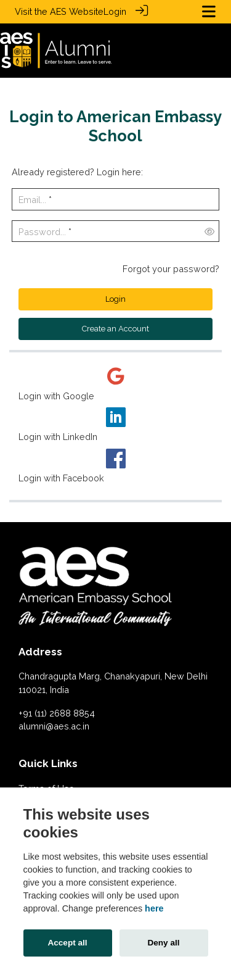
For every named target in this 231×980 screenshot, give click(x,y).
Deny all (163, 943)
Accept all (67, 943)
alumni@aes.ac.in (54, 725)
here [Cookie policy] (154, 908)
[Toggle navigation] (209, 11)
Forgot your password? (171, 268)
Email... (32, 199)
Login (115, 11)
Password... (42, 231)
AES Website (77, 11)
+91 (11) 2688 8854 (57, 712)
